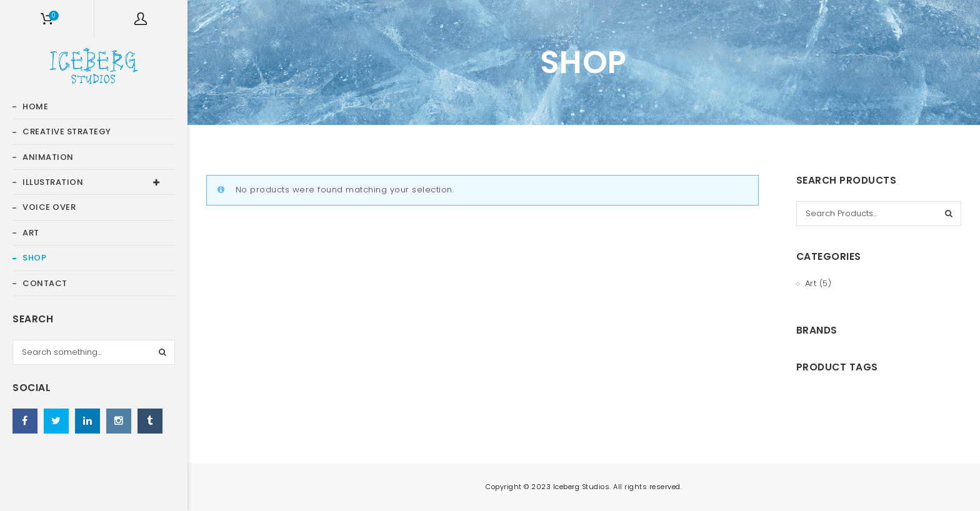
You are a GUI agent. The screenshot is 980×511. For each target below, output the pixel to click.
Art (811, 283)
